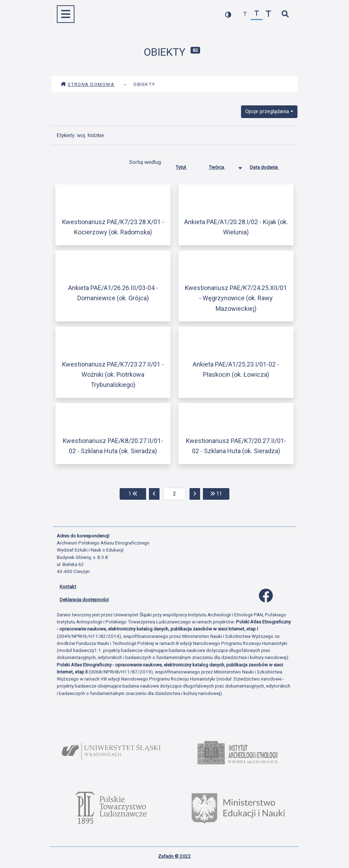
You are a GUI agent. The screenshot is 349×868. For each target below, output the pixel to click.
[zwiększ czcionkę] (268, 14)
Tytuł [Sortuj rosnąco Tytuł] (186, 166)
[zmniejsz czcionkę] (245, 14)
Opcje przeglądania (267, 111)
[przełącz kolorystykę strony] (228, 14)
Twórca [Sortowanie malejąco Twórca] (222, 166)
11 (220, 493)
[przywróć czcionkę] (257, 14)
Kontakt (68, 586)
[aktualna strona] (174, 494)
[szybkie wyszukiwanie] (285, 14)
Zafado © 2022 (174, 856)
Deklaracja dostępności (84, 599)
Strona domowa (88, 84)
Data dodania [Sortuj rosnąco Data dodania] (270, 166)
